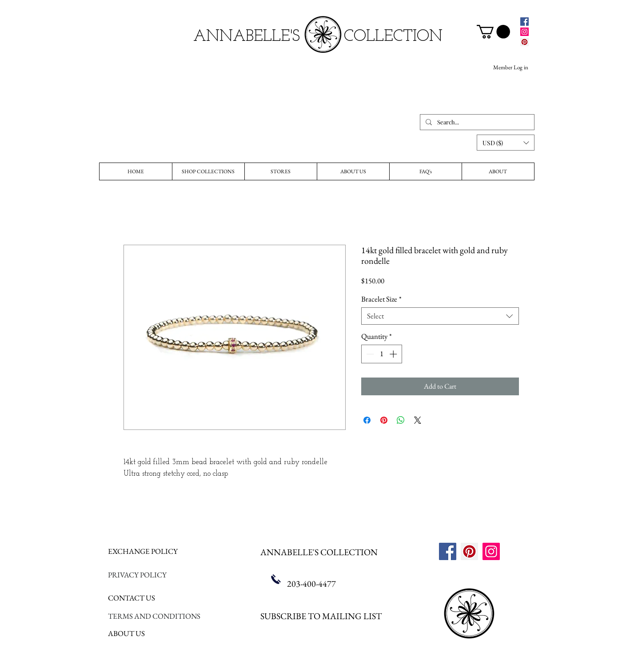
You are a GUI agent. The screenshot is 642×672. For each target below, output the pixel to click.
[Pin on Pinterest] (384, 420)
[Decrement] (369, 354)
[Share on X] (418, 420)
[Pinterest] (524, 42)
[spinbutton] (381, 354)
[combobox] (440, 316)
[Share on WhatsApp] (401, 420)
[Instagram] (524, 32)
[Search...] (476, 122)
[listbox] (506, 143)
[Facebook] (524, 22)
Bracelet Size (381, 299)
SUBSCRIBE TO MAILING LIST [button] (321, 616)
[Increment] (394, 354)
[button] (506, 143)
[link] (493, 32)
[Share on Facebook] (367, 420)
